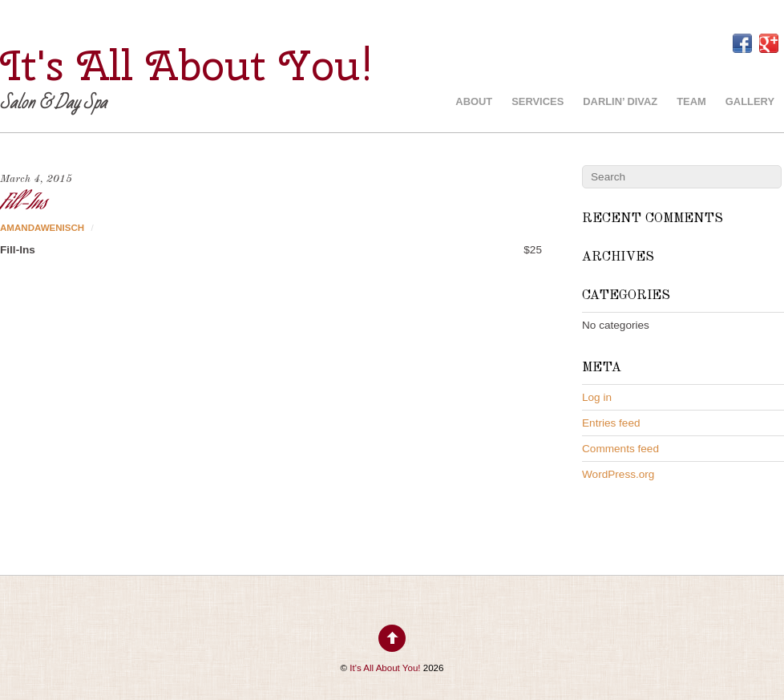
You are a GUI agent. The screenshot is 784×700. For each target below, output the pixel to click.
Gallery (750, 101)
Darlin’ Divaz (620, 101)
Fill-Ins (23, 204)
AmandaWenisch (42, 228)
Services (537, 101)
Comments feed (620, 449)
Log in (597, 397)
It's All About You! (385, 668)
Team (691, 101)
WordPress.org (618, 474)
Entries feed (611, 423)
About (474, 101)
